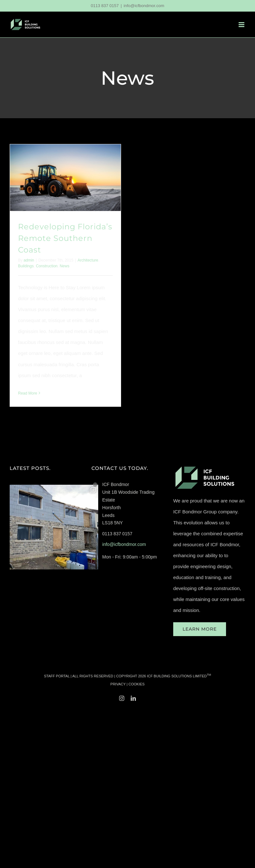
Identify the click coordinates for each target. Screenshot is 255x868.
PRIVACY (118, 684)
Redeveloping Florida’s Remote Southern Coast (65, 238)
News (64, 266)
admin (29, 260)
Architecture (88, 260)
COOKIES (137, 684)
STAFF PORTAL (57, 676)
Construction (47, 266)
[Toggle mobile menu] (242, 25)
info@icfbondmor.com (144, 6)
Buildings (26, 266)
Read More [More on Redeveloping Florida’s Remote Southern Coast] (28, 393)
